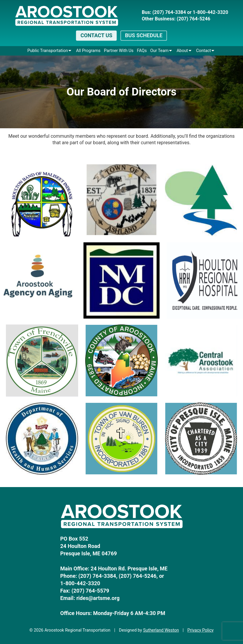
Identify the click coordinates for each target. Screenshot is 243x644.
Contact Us (96, 36)
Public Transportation (48, 51)
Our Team (159, 51)
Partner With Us (119, 51)
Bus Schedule (144, 36)
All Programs (88, 51)
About (182, 51)
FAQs (142, 51)
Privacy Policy (201, 630)
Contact (203, 51)
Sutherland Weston (161, 630)
